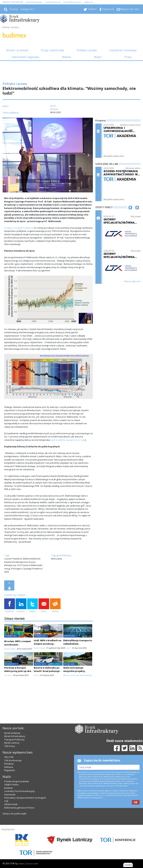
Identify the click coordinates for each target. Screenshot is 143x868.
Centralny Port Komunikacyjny (20, 791)
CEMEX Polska (11, 785)
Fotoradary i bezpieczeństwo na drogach (25, 798)
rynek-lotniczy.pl (53, 2)
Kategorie (27, 9)
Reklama (9, 767)
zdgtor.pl (88, 2)
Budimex (9, 788)
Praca (128, 57)
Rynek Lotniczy (12, 743)
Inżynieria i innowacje (123, 50)
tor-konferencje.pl (72, 2)
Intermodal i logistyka (25, 57)
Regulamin (10, 770)
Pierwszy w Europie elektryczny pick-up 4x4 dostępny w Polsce (17, 671)
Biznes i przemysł (17, 50)
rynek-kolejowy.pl (34, 2)
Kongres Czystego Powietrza (19, 228)
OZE (6, 801)
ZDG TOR (9, 757)
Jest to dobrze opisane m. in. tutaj (68, 440)
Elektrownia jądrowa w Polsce (19, 808)
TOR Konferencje (13, 760)
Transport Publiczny (14, 740)
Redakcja (9, 764)
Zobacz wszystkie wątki (14, 814)
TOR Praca (10, 746)
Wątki (98, 57)
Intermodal (10, 794)
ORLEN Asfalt (11, 804)
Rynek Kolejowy (12, 733)
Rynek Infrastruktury (15, 736)
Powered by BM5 (32, 864)
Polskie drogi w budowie (17, 781)
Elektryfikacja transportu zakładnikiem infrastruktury (78, 644)
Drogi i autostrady (52, 50)
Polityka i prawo (87, 50)
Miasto (66, 57)
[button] (7, 155)
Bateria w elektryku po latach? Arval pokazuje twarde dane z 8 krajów (47, 671)
